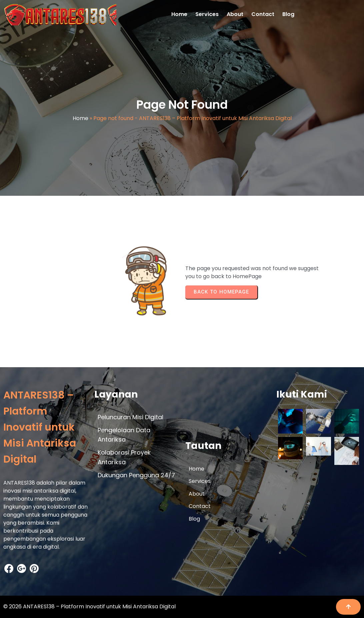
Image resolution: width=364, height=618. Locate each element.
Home (80, 118)
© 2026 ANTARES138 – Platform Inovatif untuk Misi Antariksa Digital (89, 606)
